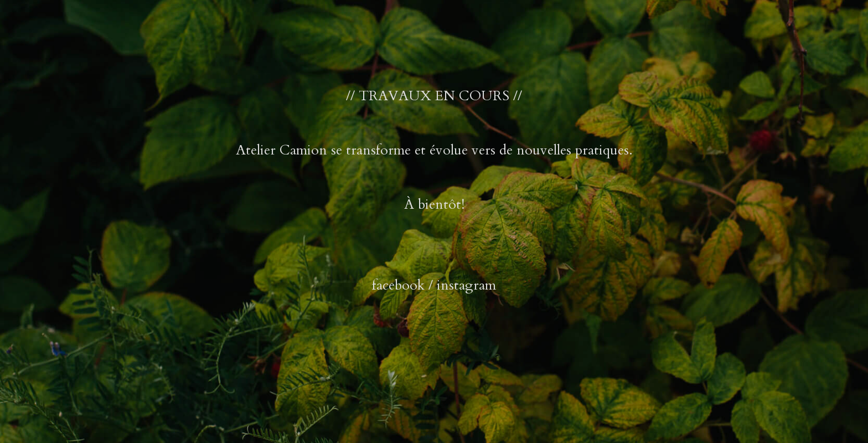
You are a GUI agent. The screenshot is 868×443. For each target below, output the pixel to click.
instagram (466, 285)
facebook (398, 285)
